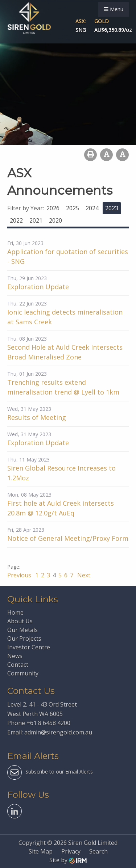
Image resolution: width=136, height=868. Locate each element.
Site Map (41, 851)
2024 (92, 208)
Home (15, 612)
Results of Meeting (37, 417)
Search (98, 851)
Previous (20, 575)
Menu (114, 9)
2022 (16, 220)
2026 (53, 208)
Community (23, 673)
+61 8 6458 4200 (48, 723)
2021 (36, 220)
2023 (112, 208)
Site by (68, 860)
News (15, 656)
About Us (20, 621)
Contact (18, 665)
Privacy (71, 851)
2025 (73, 208)
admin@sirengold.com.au (58, 732)
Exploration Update (38, 287)
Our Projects (24, 639)
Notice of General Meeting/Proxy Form (68, 538)
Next (83, 575)
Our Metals (22, 630)
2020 (55, 220)
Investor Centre (29, 647)
